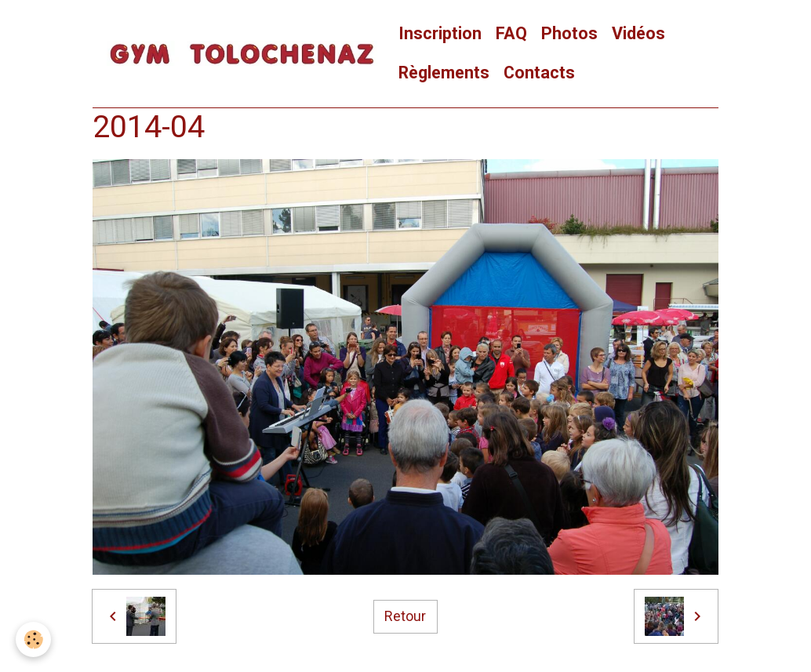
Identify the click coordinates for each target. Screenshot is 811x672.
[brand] (242, 54)
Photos (569, 33)
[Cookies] (33, 639)
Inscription (440, 33)
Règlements (444, 73)
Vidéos (638, 33)
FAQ (511, 33)
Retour (405, 616)
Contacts (539, 73)
